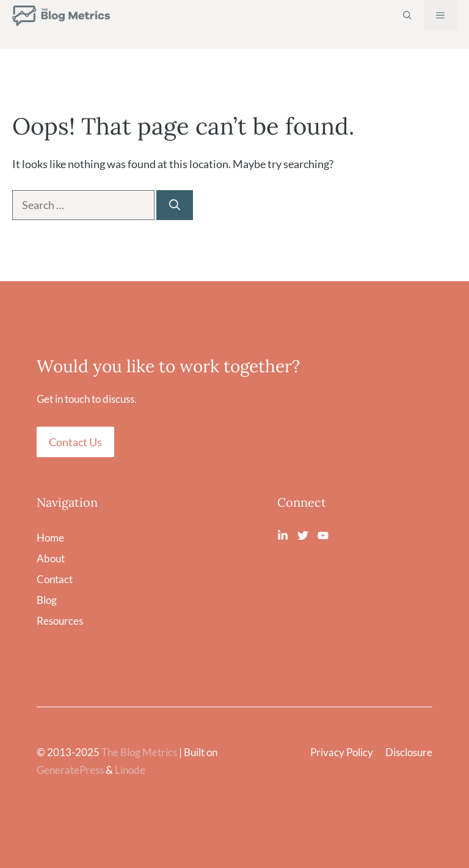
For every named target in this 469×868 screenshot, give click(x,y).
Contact (55, 579)
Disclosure (409, 752)
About (51, 558)
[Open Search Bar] (407, 15)
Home (50, 538)
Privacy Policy (342, 752)
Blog (47, 600)
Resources (60, 621)
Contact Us (75, 442)
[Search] (175, 205)
